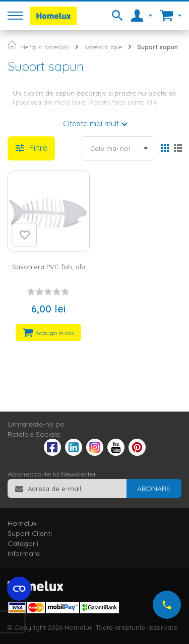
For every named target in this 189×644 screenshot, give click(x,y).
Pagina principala (12, 45)
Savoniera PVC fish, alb (49, 267)
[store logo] (53, 16)
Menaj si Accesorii (45, 47)
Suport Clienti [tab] (30, 533)
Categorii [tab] (23, 543)
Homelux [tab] (22, 523)
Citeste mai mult (91, 124)
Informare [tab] (24, 553)
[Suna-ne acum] (167, 605)
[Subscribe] (154, 489)
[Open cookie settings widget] (19, 589)
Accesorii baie (103, 47)
